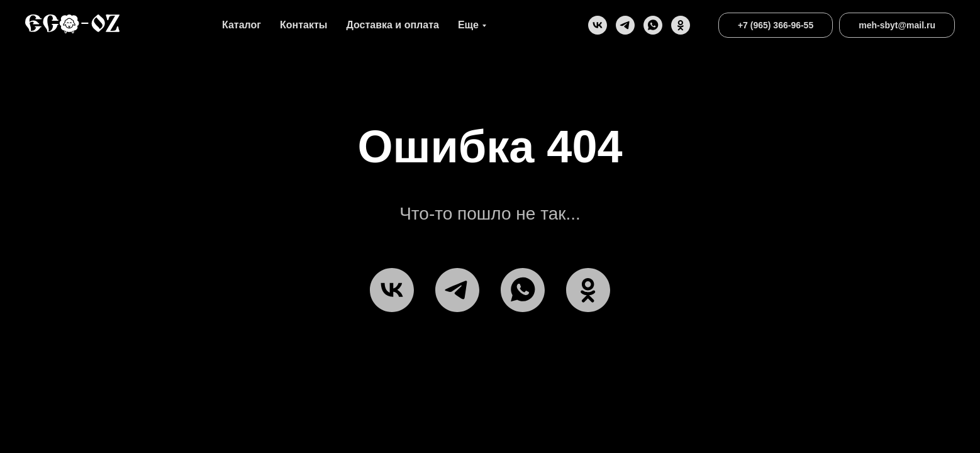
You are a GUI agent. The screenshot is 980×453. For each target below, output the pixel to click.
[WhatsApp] (653, 25)
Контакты (303, 25)
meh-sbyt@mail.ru (897, 25)
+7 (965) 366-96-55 (776, 25)
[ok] (681, 25)
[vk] (598, 25)
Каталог (242, 25)
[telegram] (625, 25)
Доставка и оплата (393, 25)
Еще (468, 25)
